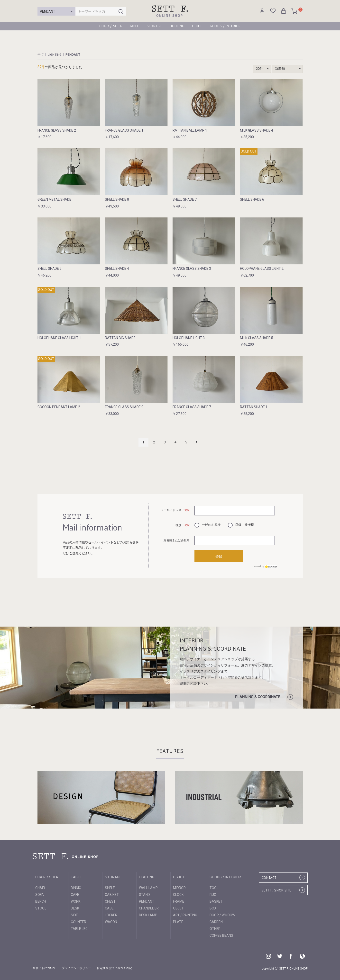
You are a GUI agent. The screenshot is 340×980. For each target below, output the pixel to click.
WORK (76, 900)
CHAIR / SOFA (110, 26)
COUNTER (78, 921)
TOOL (214, 887)
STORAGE (154, 26)
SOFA (40, 894)
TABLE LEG (79, 928)
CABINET (112, 894)
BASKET (216, 900)
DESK (75, 907)
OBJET (197, 26)
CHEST (110, 900)
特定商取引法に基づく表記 (114, 968)
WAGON (111, 921)
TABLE (134, 26)
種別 (183, 525)
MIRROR (179, 887)
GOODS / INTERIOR (225, 26)
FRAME (179, 900)
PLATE (178, 921)
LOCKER (111, 914)
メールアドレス (175, 510)
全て (41, 54)
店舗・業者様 (241, 524)
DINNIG (76, 887)
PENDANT (74, 54)
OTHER (215, 928)
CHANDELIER (149, 907)
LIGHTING (177, 26)
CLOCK (178, 894)
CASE (109, 907)
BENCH (41, 900)
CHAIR (40, 887)
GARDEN (216, 921)
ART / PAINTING (185, 914)
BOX (213, 907)
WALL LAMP (148, 887)
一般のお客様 (208, 524)
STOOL (41, 907)
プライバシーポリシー (76, 968)
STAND (144, 894)
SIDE (74, 914)
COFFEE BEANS (221, 935)
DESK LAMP (148, 914)
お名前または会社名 (176, 540)
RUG (213, 894)
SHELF (110, 887)
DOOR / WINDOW (222, 914)
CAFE (75, 894)
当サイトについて (44, 968)
